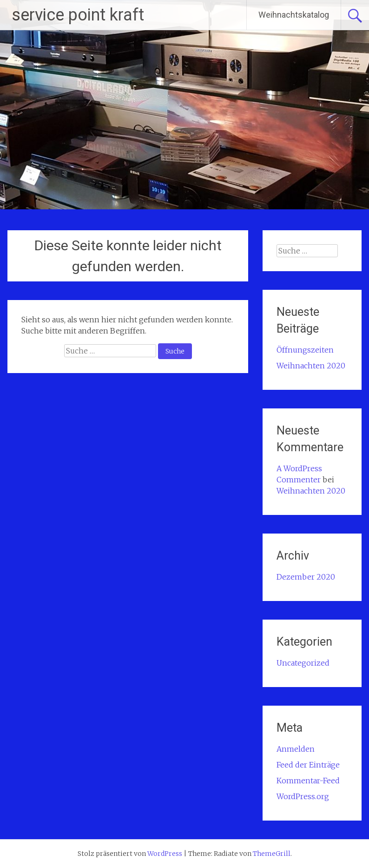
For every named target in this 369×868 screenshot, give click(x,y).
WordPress (165, 854)
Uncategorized (303, 663)
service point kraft (78, 15)
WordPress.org (303, 796)
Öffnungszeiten (305, 350)
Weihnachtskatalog (294, 15)
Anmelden (296, 749)
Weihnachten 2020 (311, 366)
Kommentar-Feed (308, 781)
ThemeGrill (272, 854)
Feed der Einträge (308, 765)
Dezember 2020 (306, 577)
